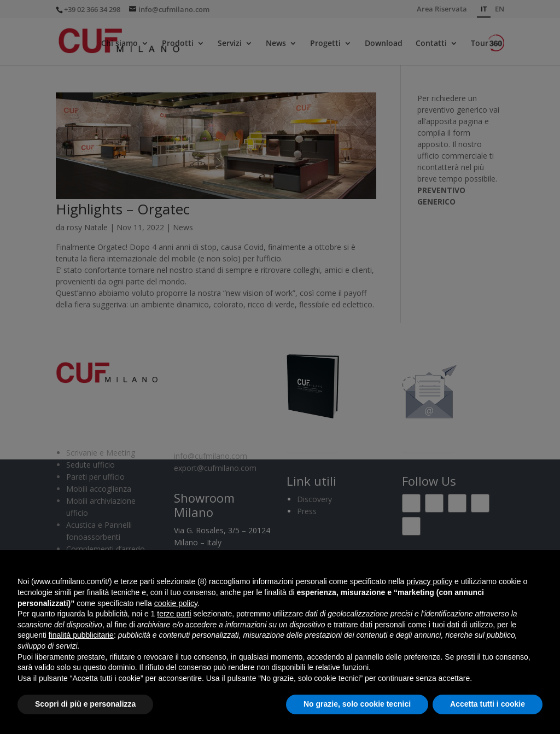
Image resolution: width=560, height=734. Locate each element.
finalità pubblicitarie (81, 635)
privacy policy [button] (429, 581)
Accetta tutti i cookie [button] (488, 704)
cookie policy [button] (176, 603)
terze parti (174, 614)
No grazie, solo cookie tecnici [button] (357, 704)
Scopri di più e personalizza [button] (85, 704)
